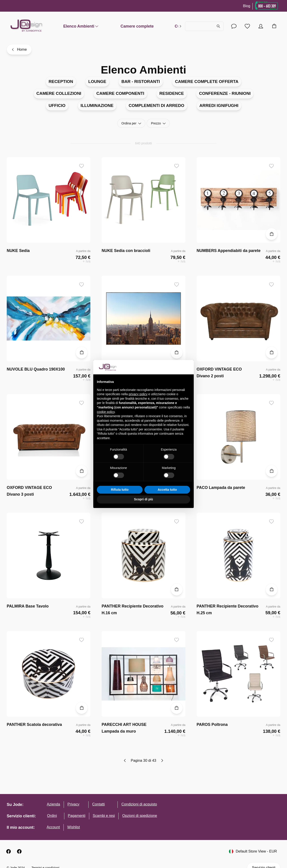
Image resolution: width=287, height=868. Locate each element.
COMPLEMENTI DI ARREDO (157, 105)
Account (53, 827)
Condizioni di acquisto (139, 804)
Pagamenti (77, 816)
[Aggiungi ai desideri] (82, 166)
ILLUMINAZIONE (97, 105)
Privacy (73, 804)
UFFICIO (57, 105)
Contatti (98, 804)
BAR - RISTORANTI (140, 81)
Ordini (52, 816)
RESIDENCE (172, 93)
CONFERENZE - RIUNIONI (225, 93)
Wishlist (74, 827)
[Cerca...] (204, 26)
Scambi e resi (104, 816)
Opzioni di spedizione (140, 816)
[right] (180, 26)
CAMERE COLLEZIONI (59, 93)
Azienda (53, 804)
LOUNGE (97, 81)
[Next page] (162, 761)
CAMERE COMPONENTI (120, 93)
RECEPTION (61, 81)
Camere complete (137, 26)
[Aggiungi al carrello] (272, 234)
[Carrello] (274, 26)
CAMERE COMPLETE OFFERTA (207, 81)
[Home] (19, 50)
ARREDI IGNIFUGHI (219, 105)
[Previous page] (125, 761)
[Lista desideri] (247, 26)
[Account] (234, 26)
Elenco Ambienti (81, 26)
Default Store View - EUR (253, 851)
